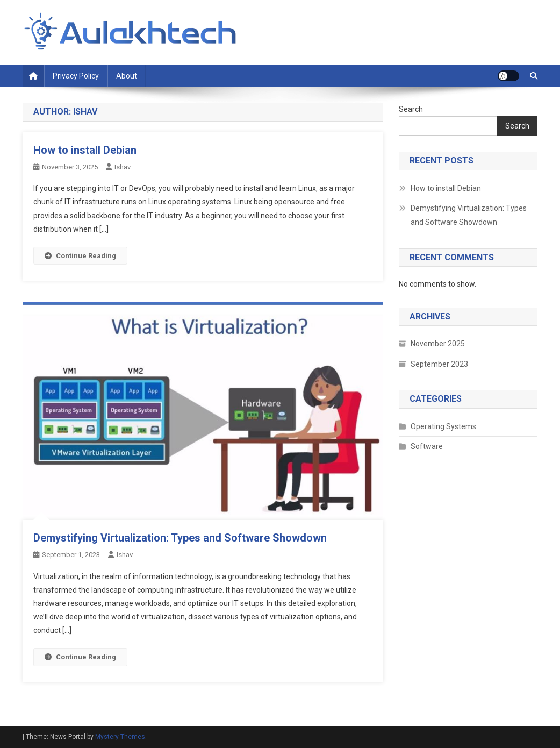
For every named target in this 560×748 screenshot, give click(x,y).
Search (411, 109)
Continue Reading (80, 256)
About (127, 76)
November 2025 (438, 344)
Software (427, 446)
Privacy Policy (76, 76)
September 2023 (439, 364)
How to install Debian (85, 150)
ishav (123, 167)
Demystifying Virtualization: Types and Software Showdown (180, 538)
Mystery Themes (120, 737)
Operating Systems (443, 426)
